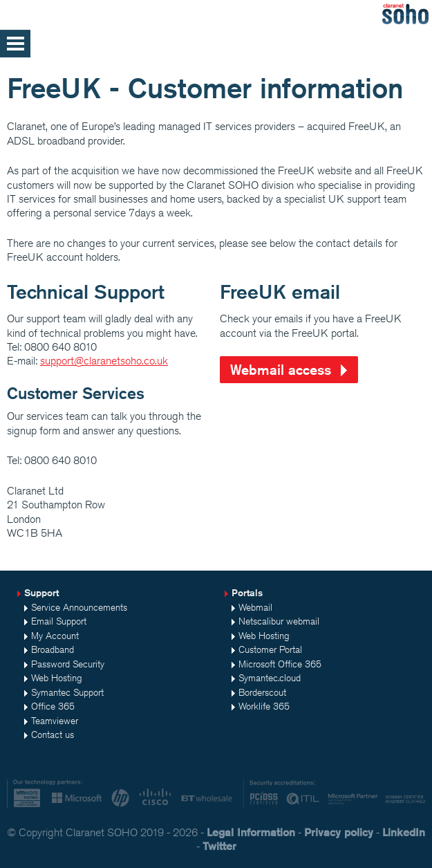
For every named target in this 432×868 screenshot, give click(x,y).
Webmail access (281, 370)
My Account (55, 636)
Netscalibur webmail (279, 621)
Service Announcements (79, 607)
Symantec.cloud (270, 678)
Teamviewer (55, 721)
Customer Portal (270, 649)
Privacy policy (339, 832)
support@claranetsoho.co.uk (104, 361)
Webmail (255, 607)
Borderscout (262, 692)
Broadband (53, 649)
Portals (247, 593)
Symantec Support (67, 692)
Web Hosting (57, 678)
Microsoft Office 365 (280, 664)
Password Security (68, 664)
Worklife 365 (264, 706)
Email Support (59, 621)
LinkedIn (404, 832)
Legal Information (251, 832)
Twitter (219, 846)
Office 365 (53, 706)
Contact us (53, 735)
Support (41, 593)
